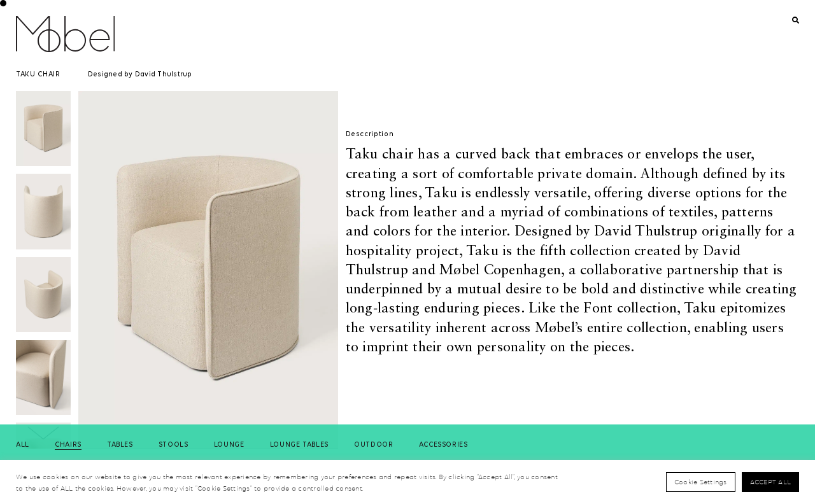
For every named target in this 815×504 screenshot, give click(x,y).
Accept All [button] (771, 482)
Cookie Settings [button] (701, 482)
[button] (44, 433)
